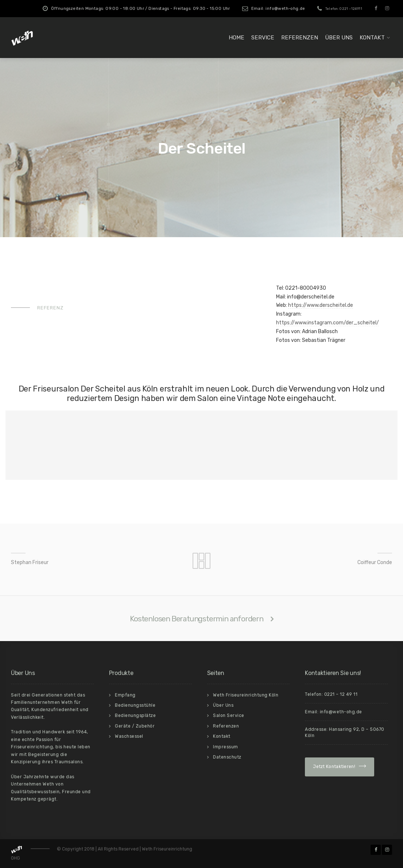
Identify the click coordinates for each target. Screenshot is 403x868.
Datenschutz (227, 757)
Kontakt (372, 38)
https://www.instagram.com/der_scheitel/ (328, 323)
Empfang (125, 695)
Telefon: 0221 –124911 (344, 9)
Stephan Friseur (30, 562)
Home (237, 38)
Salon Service (229, 715)
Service (263, 38)
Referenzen (300, 38)
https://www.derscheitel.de (321, 305)
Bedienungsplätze (135, 715)
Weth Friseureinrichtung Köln (246, 695)
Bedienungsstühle (135, 705)
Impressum (226, 747)
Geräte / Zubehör (135, 726)
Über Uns (339, 38)
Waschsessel (129, 736)
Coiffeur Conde (375, 562)
